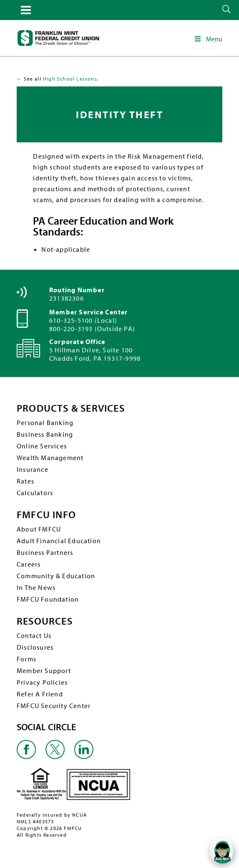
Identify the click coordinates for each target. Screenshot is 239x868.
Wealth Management (50, 458)
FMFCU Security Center (54, 706)
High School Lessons (70, 79)
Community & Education (56, 576)
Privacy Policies (42, 682)
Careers (29, 564)
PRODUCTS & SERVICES (71, 408)
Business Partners (45, 552)
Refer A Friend (40, 694)
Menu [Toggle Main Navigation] (208, 39)
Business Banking (45, 434)
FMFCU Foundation (48, 599)
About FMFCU (39, 529)
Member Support (44, 671)
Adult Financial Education (59, 541)
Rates (25, 481)
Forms (26, 659)
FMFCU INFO (46, 515)
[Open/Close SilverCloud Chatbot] (222, 851)
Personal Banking (45, 423)
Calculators (35, 493)
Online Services (42, 446)
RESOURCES (45, 621)
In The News (36, 587)
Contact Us (34, 635)
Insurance (33, 469)
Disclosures (35, 647)
